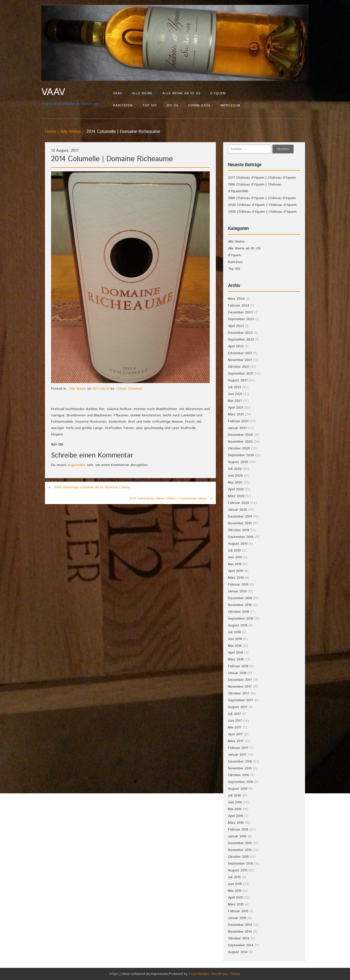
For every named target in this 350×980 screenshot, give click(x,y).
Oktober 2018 (239, 612)
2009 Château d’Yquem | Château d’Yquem (262, 212)
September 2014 (241, 945)
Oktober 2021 (239, 367)
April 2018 (236, 653)
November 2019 (240, 523)
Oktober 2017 (239, 693)
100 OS (172, 106)
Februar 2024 (239, 306)
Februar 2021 (238, 421)
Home (51, 132)
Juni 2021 (235, 394)
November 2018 (240, 605)
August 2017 (238, 707)
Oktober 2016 (239, 775)
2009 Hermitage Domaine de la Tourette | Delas (92, 487)
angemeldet (77, 465)
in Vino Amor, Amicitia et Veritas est (75, 96)
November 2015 (240, 850)
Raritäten (123, 106)
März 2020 (236, 496)
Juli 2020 (235, 469)
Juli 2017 (234, 714)
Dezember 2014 (240, 925)
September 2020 (241, 455)
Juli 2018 (234, 632)
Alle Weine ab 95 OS (181, 93)
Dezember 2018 (240, 598)
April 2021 (236, 408)
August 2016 (238, 789)
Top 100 (150, 106)
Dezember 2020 (240, 435)
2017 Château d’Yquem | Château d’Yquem (262, 178)
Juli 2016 (234, 796)
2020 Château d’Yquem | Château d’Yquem (262, 205)
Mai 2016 (235, 809)
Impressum (230, 106)
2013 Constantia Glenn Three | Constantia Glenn (168, 499)
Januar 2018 (237, 673)
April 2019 (236, 571)
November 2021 (240, 360)
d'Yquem (235, 255)
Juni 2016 (235, 802)
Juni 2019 (235, 557)
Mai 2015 (235, 891)
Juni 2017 (235, 721)
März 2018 (236, 659)
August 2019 (238, 544)
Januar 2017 (237, 755)
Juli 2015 (234, 877)
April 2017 (236, 734)
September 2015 (241, 864)
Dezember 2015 (240, 843)
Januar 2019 (237, 591)
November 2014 (240, 932)
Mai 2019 (235, 564)
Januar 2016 (237, 836)
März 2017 (236, 741)
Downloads (199, 106)
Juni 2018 (235, 639)
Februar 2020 (239, 503)
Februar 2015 (238, 911)
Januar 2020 (238, 510)
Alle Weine (142, 93)
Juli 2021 (234, 387)
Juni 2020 (235, 476)
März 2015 (236, 904)
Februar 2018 (238, 666)
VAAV (118, 93)
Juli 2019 (234, 551)
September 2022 (241, 340)
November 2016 (240, 768)
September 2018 (241, 619)
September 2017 (241, 700)
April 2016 (236, 816)
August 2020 (238, 462)
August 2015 (238, 870)
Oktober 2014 (239, 938)
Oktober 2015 (239, 857)
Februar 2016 (238, 830)
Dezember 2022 (240, 333)
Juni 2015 (235, 884)
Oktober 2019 (239, 530)
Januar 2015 (237, 918)
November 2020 (240, 442)
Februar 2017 (238, 748)
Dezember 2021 (240, 353)
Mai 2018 (235, 646)
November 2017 (240, 687)
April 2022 (236, 346)
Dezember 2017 (240, 680)
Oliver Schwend (130, 389)
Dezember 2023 (240, 312)
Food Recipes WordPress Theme (215, 974)
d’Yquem (218, 93)
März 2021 (236, 414)
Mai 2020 (235, 482)
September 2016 (241, 782)
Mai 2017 (235, 727)
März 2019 (236, 578)
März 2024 (236, 299)
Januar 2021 (237, 428)
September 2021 (241, 374)
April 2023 (236, 326)
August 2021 (238, 380)
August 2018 (238, 625)
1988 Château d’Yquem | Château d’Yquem (262, 198)
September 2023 (241, 319)
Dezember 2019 (240, 516)
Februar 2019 (238, 585)
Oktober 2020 (239, 448)
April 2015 (236, 898)
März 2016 (236, 823)
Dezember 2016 (240, 761)
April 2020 (236, 489)
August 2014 (238, 952)
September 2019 (241, 537)
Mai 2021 (235, 401)
